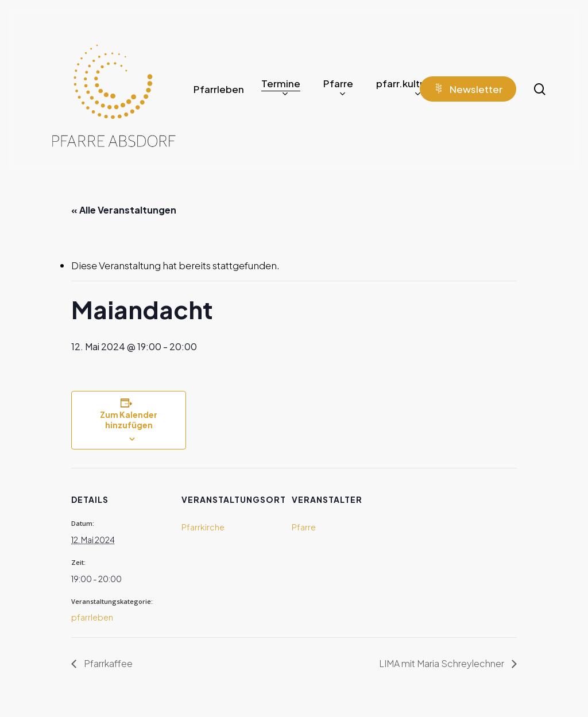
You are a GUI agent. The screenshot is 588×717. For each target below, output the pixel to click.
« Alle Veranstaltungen (124, 210)
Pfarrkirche (203, 527)
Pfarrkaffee (107, 663)
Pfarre (304, 527)
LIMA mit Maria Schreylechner (442, 663)
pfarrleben (92, 617)
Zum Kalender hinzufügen (129, 420)
